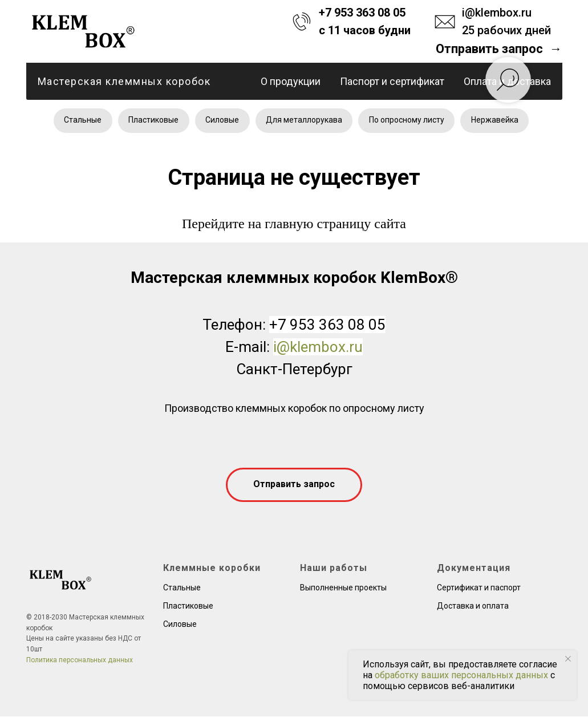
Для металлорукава (305, 120)
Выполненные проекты (343, 588)
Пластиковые (153, 120)
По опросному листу (408, 120)
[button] (499, 49)
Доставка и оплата (473, 606)
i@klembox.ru (497, 13)
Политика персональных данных (80, 661)
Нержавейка (496, 120)
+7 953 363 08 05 (362, 13)
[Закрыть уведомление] (568, 659)
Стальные (82, 120)
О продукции (291, 81)
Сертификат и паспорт (479, 588)
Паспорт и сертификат (392, 81)
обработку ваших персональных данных (461, 675)
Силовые (222, 120)
